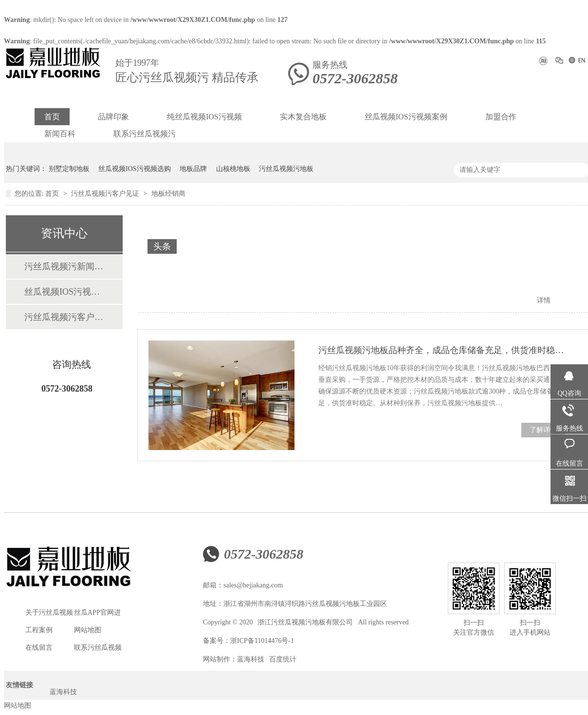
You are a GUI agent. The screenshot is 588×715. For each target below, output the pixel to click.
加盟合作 (501, 117)
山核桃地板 (233, 169)
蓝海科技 (251, 659)
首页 (52, 117)
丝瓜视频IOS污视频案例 (406, 117)
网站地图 (88, 630)
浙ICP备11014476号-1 (262, 641)
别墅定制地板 (69, 169)
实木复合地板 (303, 117)
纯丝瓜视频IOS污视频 (204, 117)
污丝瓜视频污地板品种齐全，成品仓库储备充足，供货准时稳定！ (442, 350)
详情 (544, 300)
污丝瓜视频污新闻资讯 (64, 266)
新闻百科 (60, 134)
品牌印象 (113, 117)
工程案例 (39, 630)
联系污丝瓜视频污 (145, 134)
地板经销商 (168, 194)
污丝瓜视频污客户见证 (106, 194)
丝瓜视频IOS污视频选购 (135, 169)
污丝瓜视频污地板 (286, 169)
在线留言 (39, 648)
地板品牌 (193, 169)
